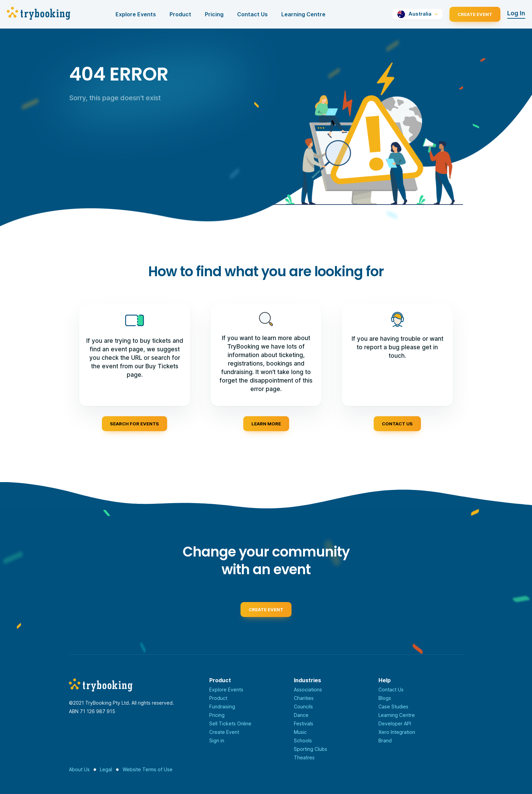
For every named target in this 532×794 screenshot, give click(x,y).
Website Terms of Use (148, 769)
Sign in (217, 740)
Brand (385, 740)
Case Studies (393, 707)
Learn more (266, 424)
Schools (303, 740)
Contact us (397, 424)
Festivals (304, 724)
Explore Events (136, 14)
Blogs (385, 698)
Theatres (304, 757)
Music (300, 732)
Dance (301, 715)
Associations (308, 690)
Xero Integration (397, 732)
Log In (516, 13)
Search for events (135, 424)
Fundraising (222, 707)
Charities (304, 698)
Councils (303, 707)
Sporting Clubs (311, 749)
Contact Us (252, 14)
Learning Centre (303, 14)
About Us (79, 769)
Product (180, 14)
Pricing (214, 14)
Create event (266, 612)
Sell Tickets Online (230, 724)
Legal (106, 769)
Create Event (475, 14)
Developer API (395, 724)
